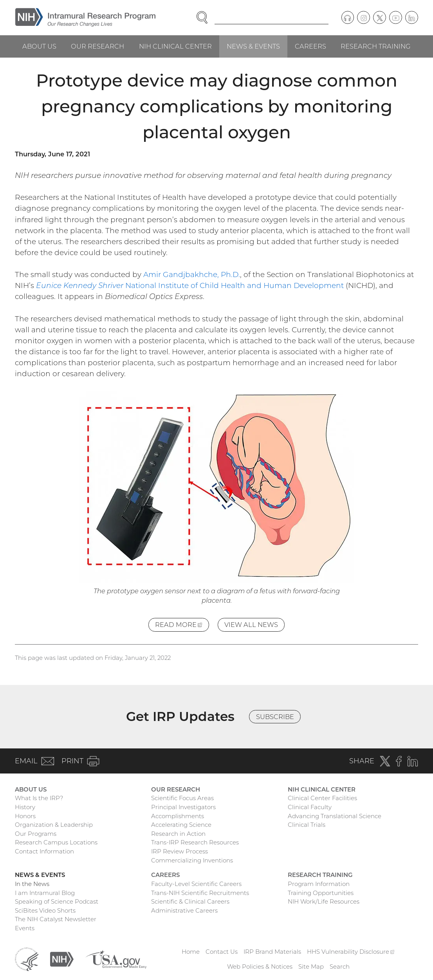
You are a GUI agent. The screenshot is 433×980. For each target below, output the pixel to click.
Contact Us (222, 952)
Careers (310, 46)
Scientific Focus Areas (182, 798)
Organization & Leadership (54, 825)
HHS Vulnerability (351, 952)
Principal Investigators (183, 807)
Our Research (97, 46)
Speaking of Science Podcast (57, 901)
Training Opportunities (321, 893)
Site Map (311, 966)
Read (182, 626)
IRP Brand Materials (272, 952)
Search (340, 966)
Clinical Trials (307, 825)
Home (191, 952)
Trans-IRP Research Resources (195, 842)
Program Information (319, 884)
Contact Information (44, 851)
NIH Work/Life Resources (324, 901)
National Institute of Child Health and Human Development (190, 285)
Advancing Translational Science (335, 816)
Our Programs (36, 834)
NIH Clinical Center (175, 46)
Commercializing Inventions (192, 860)
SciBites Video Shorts (45, 910)
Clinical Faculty (310, 807)
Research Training (376, 46)
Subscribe (275, 717)
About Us (39, 46)
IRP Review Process (180, 851)
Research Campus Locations (56, 842)
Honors (25, 816)
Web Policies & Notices (260, 966)
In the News (32, 884)
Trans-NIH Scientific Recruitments (200, 893)
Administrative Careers (184, 910)
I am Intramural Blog (45, 893)
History (25, 807)
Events (25, 928)
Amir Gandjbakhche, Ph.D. (192, 274)
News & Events (253, 46)
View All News (251, 625)
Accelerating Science (181, 825)
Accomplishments (178, 816)
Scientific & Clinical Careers (190, 901)
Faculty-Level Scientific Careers (196, 884)
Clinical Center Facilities (322, 798)
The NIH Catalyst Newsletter (56, 919)
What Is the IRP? (39, 798)
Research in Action (178, 834)
